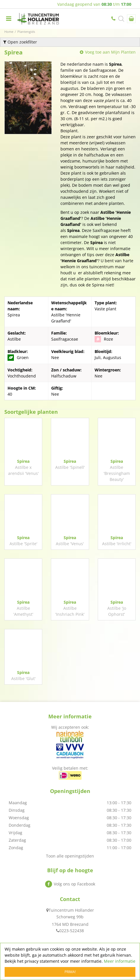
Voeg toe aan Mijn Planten (110, 52)
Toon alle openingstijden (70, 856)
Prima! (70, 972)
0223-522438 (114, 19)
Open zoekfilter (20, 42)
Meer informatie (120, 961)
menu (9, 19)
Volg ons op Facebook (74, 884)
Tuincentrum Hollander (71, 910)
